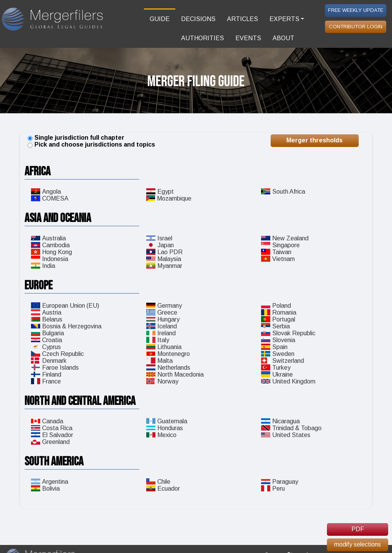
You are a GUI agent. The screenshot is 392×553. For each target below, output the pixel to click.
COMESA (50, 198)
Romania (279, 312)
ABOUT (283, 38)
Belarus (47, 319)
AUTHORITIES (203, 38)
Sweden (278, 354)
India (43, 266)
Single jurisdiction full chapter (79, 138)
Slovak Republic (288, 333)
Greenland (50, 442)
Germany (164, 306)
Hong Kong (51, 252)
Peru (273, 489)
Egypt (160, 192)
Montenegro (168, 354)
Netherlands (168, 368)
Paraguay (280, 482)
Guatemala (167, 421)
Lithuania (164, 347)
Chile (158, 482)
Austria (46, 312)
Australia (48, 238)
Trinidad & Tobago (291, 428)
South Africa (283, 192)
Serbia (275, 326)
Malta (159, 361)
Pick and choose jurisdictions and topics (95, 144)
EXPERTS (284, 19)
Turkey (276, 368)
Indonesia (50, 259)
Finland (46, 374)
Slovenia (278, 340)
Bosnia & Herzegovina (66, 326)
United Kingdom (288, 381)
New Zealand (285, 238)
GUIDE (160, 19)
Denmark (49, 361)
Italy (158, 340)
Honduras (165, 428)
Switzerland (283, 361)
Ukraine (277, 374)
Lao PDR (164, 252)
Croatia (47, 340)
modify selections (358, 544)
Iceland (162, 326)
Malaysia (164, 259)
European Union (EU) (65, 306)
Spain (274, 347)
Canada (47, 421)
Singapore (280, 245)
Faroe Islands (55, 368)
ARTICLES (243, 19)
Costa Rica (52, 428)
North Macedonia (175, 374)
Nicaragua (280, 421)
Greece (162, 312)
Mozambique (169, 198)
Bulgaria (47, 333)
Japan (160, 245)
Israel (159, 238)
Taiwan (276, 252)
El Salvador (52, 435)
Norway (162, 381)
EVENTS (248, 38)
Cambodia (50, 245)
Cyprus (46, 347)
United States (286, 435)
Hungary (163, 319)
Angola (46, 192)
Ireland (161, 333)
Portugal (278, 319)
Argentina (50, 482)
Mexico (161, 435)
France (46, 381)
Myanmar (164, 266)
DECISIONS (198, 19)
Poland (276, 306)
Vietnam (278, 259)
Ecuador (163, 489)
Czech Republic (57, 354)
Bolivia (45, 489)
